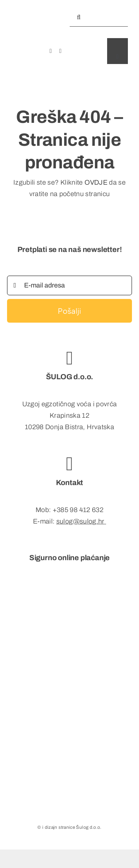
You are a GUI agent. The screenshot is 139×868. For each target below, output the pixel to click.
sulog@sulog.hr (80, 521)
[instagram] (60, 51)
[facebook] (51, 51)
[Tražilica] (79, 17)
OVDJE (96, 182)
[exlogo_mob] (32, 5)
